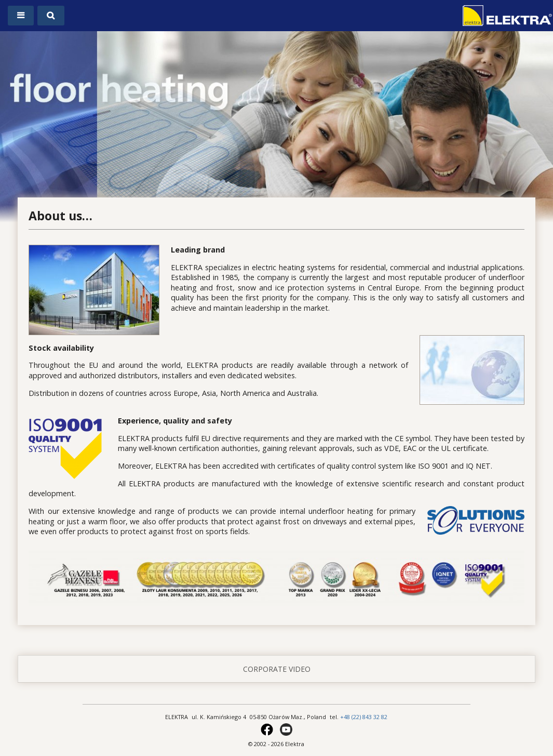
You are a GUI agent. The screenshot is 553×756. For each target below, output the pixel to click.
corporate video (277, 669)
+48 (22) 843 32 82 (364, 717)
